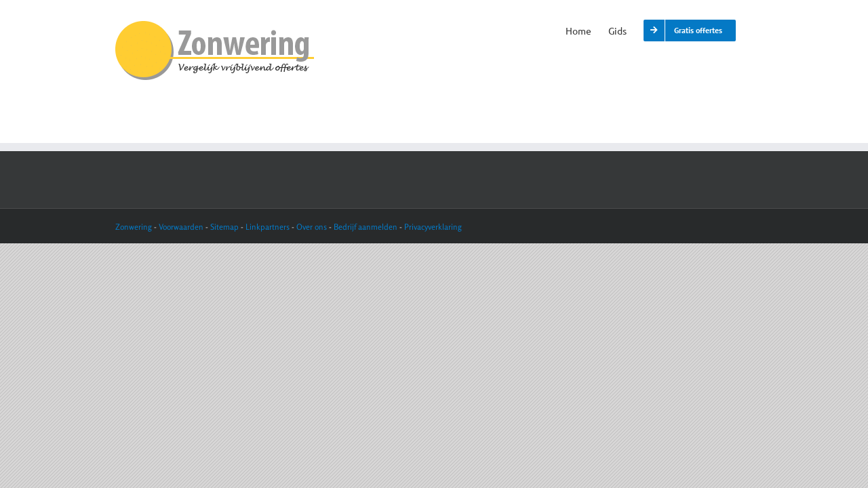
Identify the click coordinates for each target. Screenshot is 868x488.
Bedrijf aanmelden (366, 227)
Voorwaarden (182, 227)
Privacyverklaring (433, 227)
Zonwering (134, 227)
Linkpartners (268, 227)
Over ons (312, 227)
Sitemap (224, 227)
